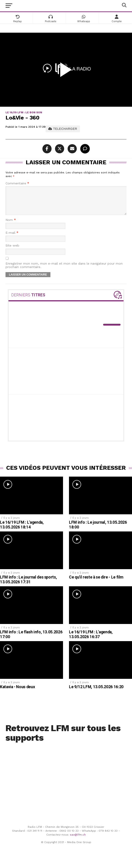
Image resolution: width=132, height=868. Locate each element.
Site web (12, 251)
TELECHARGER (63, 129)
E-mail (12, 238)
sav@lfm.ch (78, 840)
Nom (11, 225)
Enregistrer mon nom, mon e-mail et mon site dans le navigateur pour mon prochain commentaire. (64, 271)
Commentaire (17, 183)
